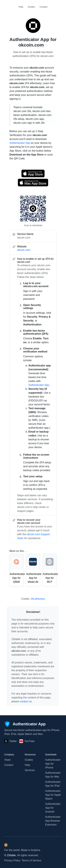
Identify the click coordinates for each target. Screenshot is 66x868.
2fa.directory (38, 599)
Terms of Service (32, 860)
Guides (31, 7)
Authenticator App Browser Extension (53, 821)
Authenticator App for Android (53, 808)
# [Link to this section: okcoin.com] (46, 45)
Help (21, 7)
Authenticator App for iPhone (53, 764)
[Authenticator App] (25, 724)
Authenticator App (20, 143)
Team (7, 760)
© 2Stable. (10, 855)
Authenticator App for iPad (53, 784)
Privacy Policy (12, 860)
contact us (26, 701)
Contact (44, 7)
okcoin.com (24, 250)
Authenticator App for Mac (53, 775)
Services (30, 770)
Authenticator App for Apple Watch (53, 795)
